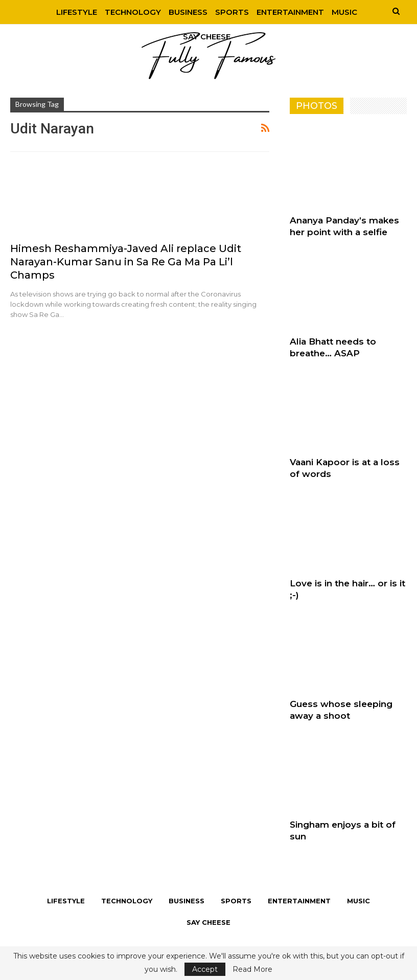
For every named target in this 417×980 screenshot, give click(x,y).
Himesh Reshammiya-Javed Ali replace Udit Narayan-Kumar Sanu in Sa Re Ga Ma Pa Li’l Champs (126, 262)
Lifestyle (73, 12)
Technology (131, 12)
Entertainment (293, 12)
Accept (205, 969)
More (203, 37)
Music (349, 12)
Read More (252, 969)
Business (188, 12)
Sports (233, 12)
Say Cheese (208, 922)
